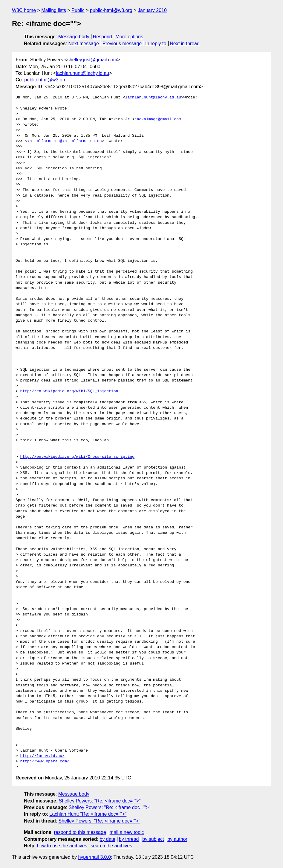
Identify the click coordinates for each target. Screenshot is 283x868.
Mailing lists (54, 10)
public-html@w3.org (111, 10)
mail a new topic (127, 832)
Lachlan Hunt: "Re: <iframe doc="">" (88, 814)
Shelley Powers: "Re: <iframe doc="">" (100, 801)
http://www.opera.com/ (45, 761)
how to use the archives (62, 846)
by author (177, 839)
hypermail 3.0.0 (94, 857)
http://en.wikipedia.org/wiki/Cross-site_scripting (77, 457)
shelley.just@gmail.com (92, 60)
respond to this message (80, 832)
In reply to (156, 44)
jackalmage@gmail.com (158, 119)
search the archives (112, 846)
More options (130, 37)
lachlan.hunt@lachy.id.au (82, 73)
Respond (103, 37)
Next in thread (185, 44)
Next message (84, 44)
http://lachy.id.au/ (42, 756)
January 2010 (152, 10)
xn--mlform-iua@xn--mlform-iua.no (65, 141)
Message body (74, 37)
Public (78, 10)
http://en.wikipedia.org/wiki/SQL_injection (69, 391)
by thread (129, 839)
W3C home (24, 10)
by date (107, 839)
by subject (153, 839)
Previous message (122, 44)
